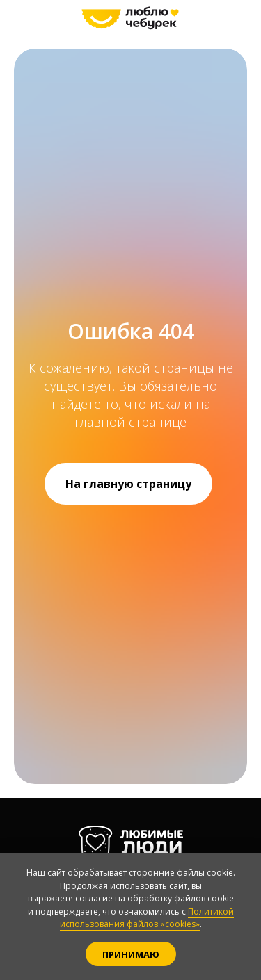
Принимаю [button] (131, 954)
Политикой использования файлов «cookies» (147, 918)
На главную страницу (128, 484)
